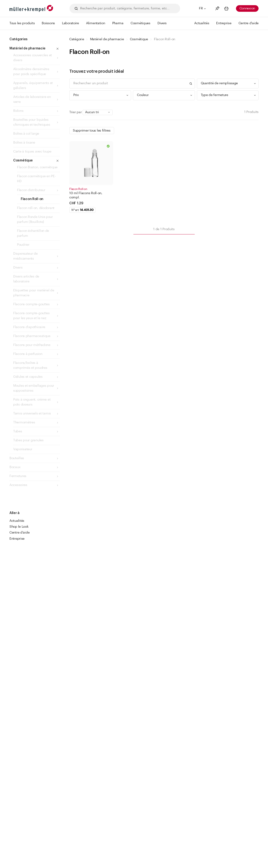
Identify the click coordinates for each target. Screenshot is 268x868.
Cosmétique (139, 39)
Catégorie (77, 39)
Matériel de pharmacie (107, 39)
